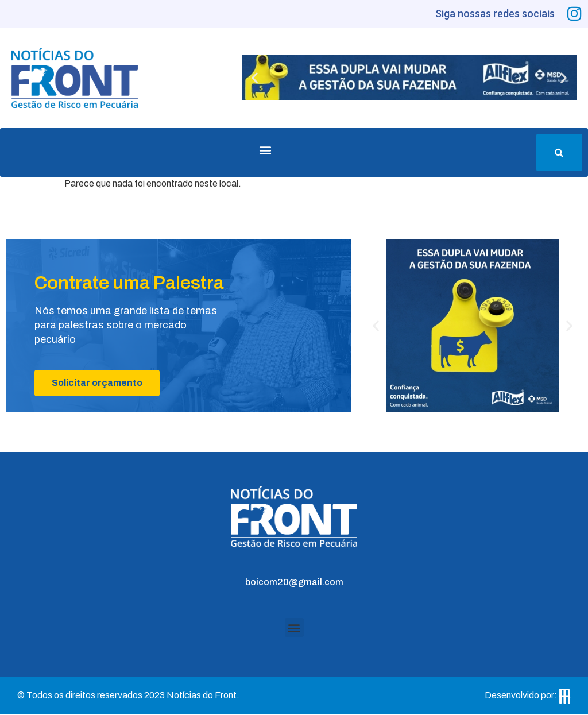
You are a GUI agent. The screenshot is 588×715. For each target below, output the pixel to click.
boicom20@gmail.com (294, 583)
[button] (255, 79)
